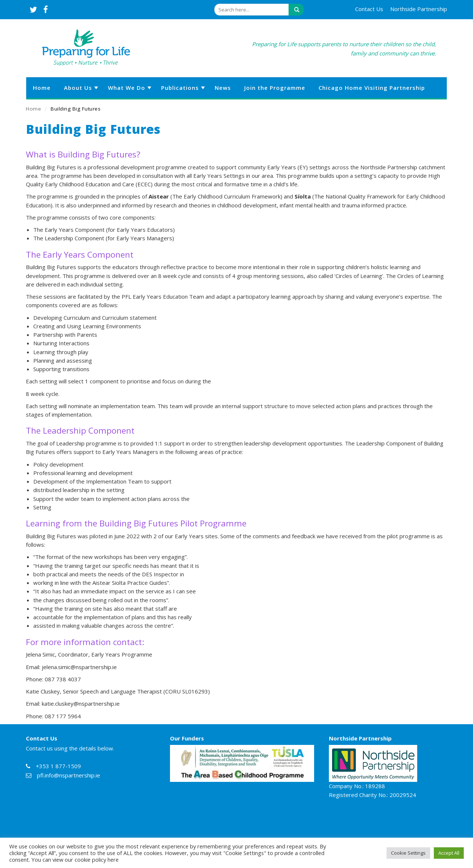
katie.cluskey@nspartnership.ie (81, 703)
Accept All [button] (449, 853)
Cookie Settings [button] (408, 853)
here (113, 859)
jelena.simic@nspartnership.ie (79, 667)
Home (33, 109)
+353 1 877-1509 (58, 766)
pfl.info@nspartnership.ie (69, 775)
